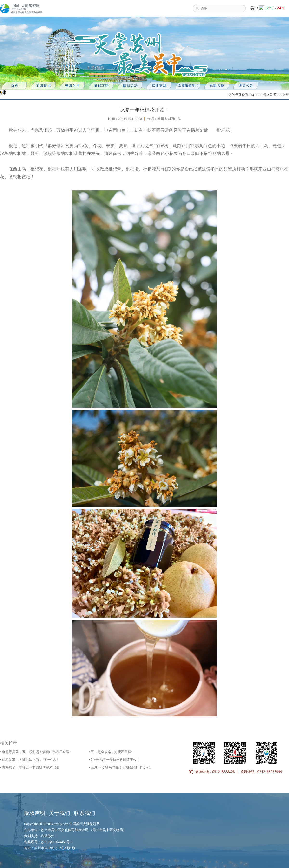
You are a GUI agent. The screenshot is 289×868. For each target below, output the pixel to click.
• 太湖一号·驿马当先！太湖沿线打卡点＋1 (120, 767)
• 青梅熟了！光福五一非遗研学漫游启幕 (30, 767)
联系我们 (85, 813)
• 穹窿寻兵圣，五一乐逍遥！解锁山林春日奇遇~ (36, 752)
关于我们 (59, 813)
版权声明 (35, 813)
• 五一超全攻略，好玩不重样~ (111, 752)
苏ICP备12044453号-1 (57, 842)
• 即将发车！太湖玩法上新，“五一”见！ (30, 760)
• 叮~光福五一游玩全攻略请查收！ (114, 760)
